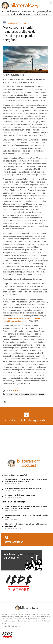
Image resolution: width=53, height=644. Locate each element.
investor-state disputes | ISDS (25, 394)
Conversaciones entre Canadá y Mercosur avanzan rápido (24, 488)
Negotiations (12, 23)
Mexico (23, 23)
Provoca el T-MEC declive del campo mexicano (20, 495)
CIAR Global (17, 391)
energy (9, 394)
